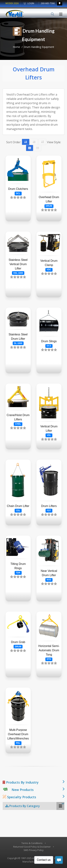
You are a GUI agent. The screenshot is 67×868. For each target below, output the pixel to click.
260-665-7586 (46, 3)
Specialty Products (19, 797)
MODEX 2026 (12, 3)
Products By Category (23, 806)
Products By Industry (21, 782)
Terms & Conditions (32, 843)
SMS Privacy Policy (34, 850)
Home (16, 47)
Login (29, 3)
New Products (23, 790)
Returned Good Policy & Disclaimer (32, 847)
